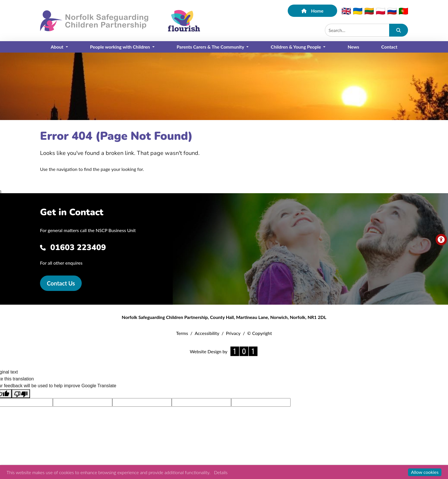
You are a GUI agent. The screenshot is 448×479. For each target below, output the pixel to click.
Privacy (233, 333)
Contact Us (61, 283)
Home (312, 11)
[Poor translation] (21, 394)
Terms (182, 333)
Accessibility (207, 333)
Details (221, 472)
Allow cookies (425, 472)
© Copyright (260, 333)
